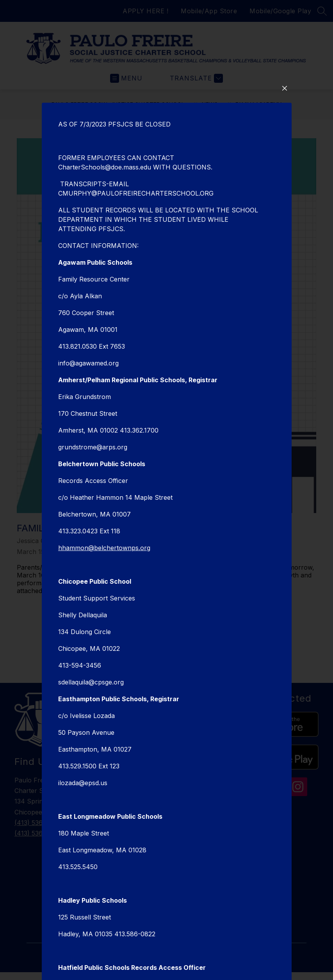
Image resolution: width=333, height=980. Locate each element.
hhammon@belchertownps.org (104, 639)
